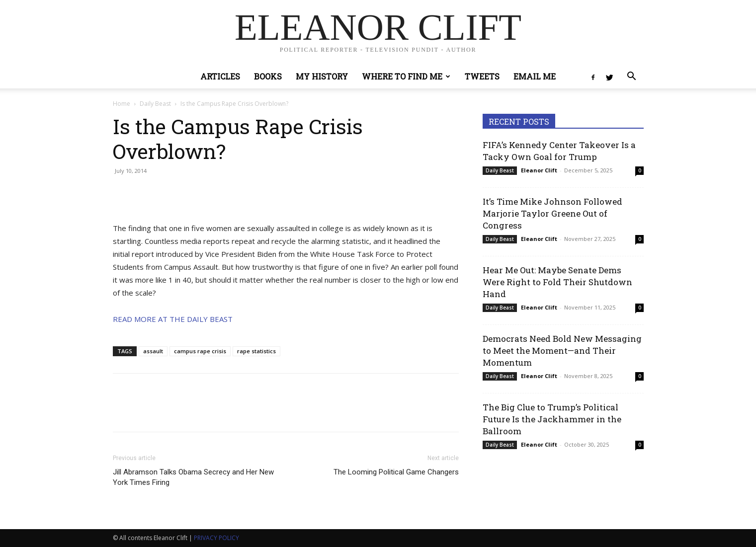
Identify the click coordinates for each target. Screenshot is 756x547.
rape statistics (256, 351)
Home (122, 104)
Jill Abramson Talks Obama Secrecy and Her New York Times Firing (193, 477)
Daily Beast (155, 104)
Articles (220, 76)
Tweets (482, 76)
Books (268, 76)
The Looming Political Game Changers (396, 472)
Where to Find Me (406, 76)
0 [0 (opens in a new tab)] (640, 170)
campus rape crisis (200, 351)
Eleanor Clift (539, 170)
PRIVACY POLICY (216, 538)
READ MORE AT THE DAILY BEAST (173, 319)
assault (153, 351)
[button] (632, 77)
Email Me (535, 76)
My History (322, 76)
